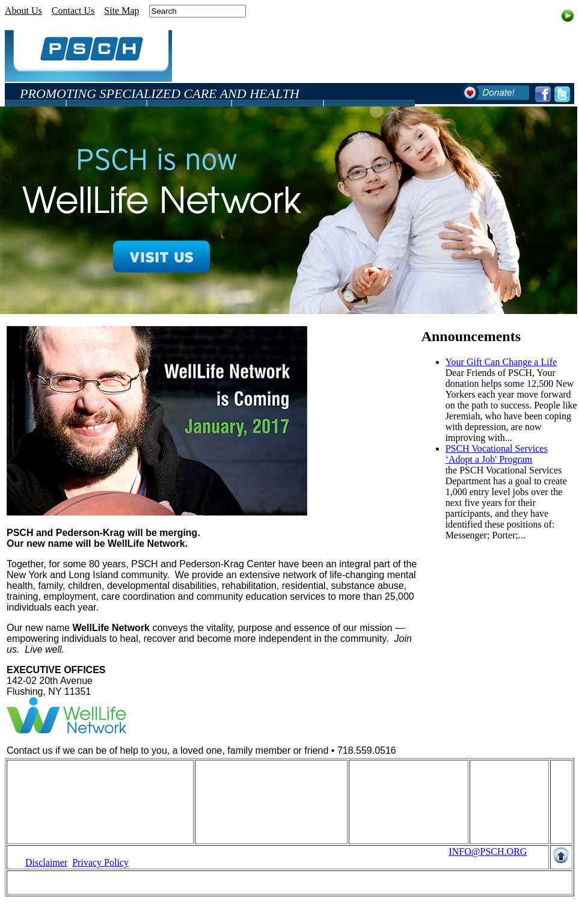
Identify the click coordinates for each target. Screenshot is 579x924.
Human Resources (60, 785)
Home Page (47, 775)
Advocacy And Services (251, 818)
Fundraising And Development (84, 796)
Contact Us (73, 11)
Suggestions (381, 818)
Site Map (121, 11)
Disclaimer (46, 862)
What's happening (393, 775)
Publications (382, 807)
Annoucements (387, 785)
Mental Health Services (250, 796)
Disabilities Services (244, 785)
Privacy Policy (100, 862)
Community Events (396, 796)
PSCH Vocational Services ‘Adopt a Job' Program (497, 454)
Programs (223, 775)
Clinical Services (237, 807)
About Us (23, 11)
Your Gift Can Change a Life (501, 362)
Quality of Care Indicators (76, 807)
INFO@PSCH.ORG (488, 852)
